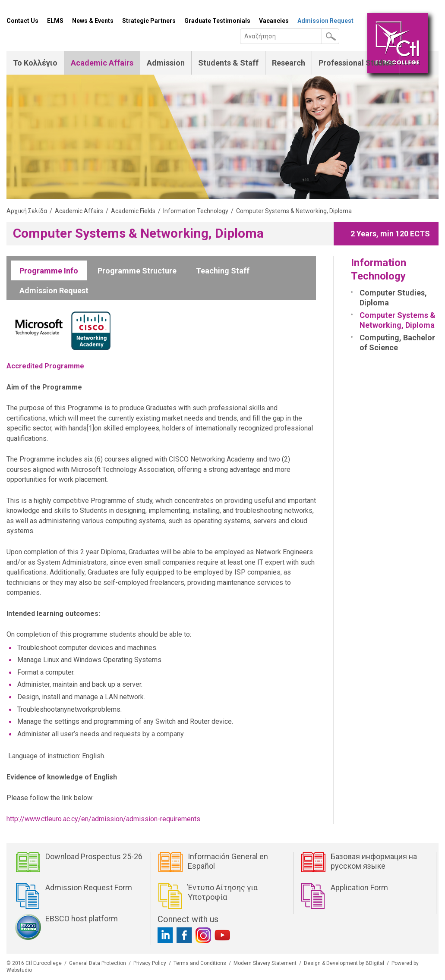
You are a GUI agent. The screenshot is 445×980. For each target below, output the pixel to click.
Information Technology (196, 211)
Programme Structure (137, 271)
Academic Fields (133, 211)
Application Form (359, 887)
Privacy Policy (150, 963)
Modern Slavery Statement (265, 963)
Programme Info (49, 271)
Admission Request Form (89, 887)
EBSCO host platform (82, 919)
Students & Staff (228, 63)
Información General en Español (228, 861)
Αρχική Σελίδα (27, 211)
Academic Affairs (102, 63)
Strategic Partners (149, 21)
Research (289, 63)
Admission (166, 63)
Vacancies (274, 21)
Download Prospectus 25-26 (94, 856)
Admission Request (325, 21)
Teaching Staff (223, 271)
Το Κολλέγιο (35, 63)
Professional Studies (356, 63)
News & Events (93, 21)
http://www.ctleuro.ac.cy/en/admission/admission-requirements (103, 819)
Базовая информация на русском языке (374, 861)
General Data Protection (98, 963)
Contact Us (22, 21)
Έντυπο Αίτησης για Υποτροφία (223, 892)
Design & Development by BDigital (344, 963)
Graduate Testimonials (217, 21)
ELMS (55, 21)
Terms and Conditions (200, 963)
